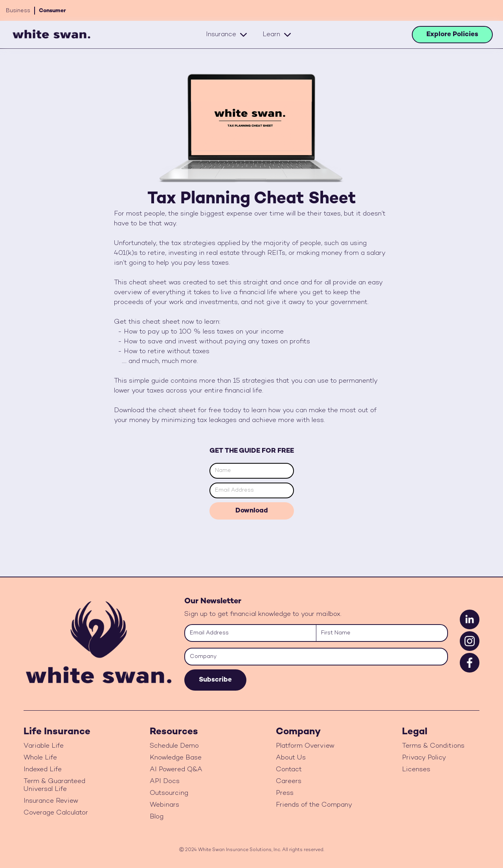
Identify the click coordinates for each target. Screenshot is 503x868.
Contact (289, 770)
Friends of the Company (314, 805)
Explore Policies (452, 35)
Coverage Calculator (56, 813)
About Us (291, 758)
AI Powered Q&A (176, 770)
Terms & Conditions (433, 746)
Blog (157, 817)
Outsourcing (169, 793)
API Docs (165, 781)
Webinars (164, 805)
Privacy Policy (424, 758)
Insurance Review (51, 801)
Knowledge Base (176, 758)
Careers (289, 781)
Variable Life (44, 746)
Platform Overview (305, 746)
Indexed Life (43, 770)
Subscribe (215, 680)
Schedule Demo (174, 746)
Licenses (416, 770)
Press (285, 793)
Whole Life (40, 758)
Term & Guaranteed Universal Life (54, 785)
